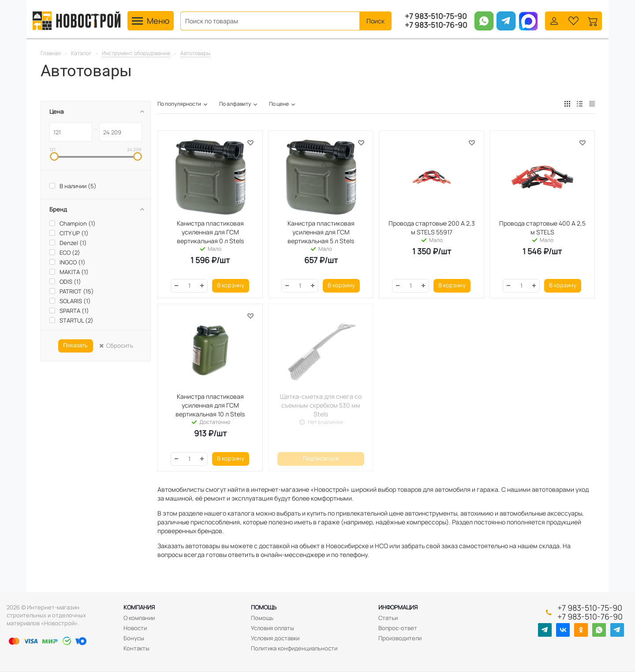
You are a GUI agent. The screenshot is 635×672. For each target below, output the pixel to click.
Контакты (136, 648)
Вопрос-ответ (398, 628)
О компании (139, 618)
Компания (139, 607)
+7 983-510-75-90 (436, 16)
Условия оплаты (273, 628)
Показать (75, 345)
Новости (135, 628)
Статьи (388, 618)
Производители (400, 638)
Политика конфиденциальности (294, 648)
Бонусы (134, 638)
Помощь (264, 607)
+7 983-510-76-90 (436, 25)
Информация (398, 607)
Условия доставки (275, 638)
